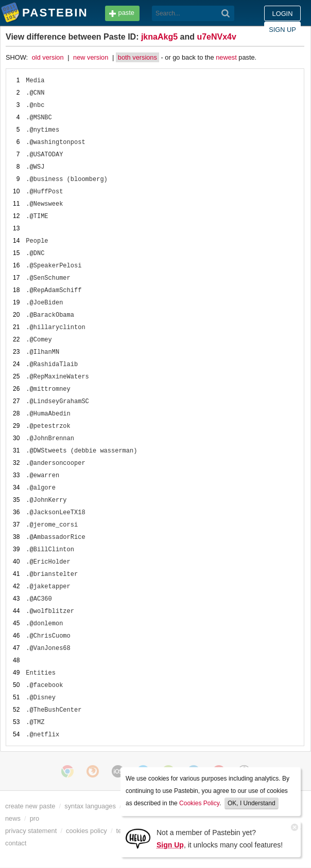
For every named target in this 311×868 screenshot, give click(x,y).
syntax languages (90, 806)
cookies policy (87, 831)
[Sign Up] (138, 838)
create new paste (30, 806)
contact (16, 843)
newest (226, 57)
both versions (137, 57)
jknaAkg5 (159, 37)
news (13, 818)
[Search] (226, 13)
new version (91, 57)
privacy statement (31, 831)
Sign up (282, 30)
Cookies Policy (199, 803)
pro (35, 818)
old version (48, 57)
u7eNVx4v (217, 37)
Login (283, 14)
